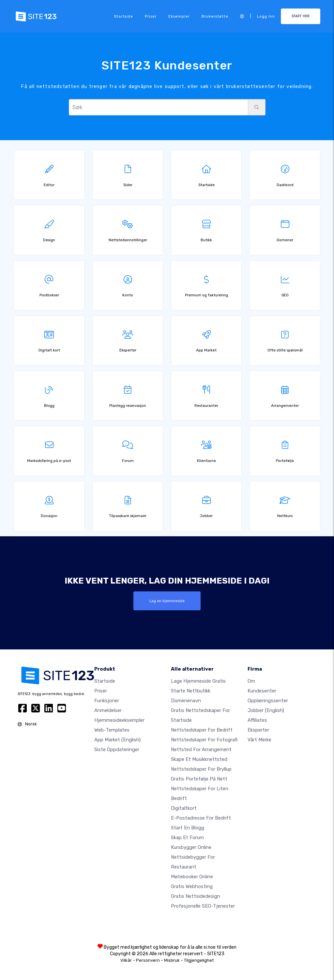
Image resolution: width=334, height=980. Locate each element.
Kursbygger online (191, 847)
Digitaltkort (184, 808)
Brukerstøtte (215, 16)
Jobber (266, 710)
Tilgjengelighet (199, 960)
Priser (151, 16)
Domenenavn (186, 701)
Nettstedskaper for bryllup (201, 769)
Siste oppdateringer (117, 750)
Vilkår (126, 960)
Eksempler (179, 16)
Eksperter (258, 730)
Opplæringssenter (268, 701)
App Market (117, 740)
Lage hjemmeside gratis (198, 681)
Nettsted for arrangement (201, 750)
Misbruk (172, 960)
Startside (123, 16)
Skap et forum (187, 838)
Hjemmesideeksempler (119, 720)
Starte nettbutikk (191, 691)
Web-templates (112, 730)
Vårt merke (259, 740)
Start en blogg (188, 828)
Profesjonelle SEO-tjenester (203, 906)
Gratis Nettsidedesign (196, 896)
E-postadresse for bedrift (201, 818)
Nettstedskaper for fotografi (204, 740)
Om (251, 681)
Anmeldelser (108, 710)
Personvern (148, 960)
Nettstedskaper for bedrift (202, 730)
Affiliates (257, 720)
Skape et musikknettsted (199, 759)
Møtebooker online (192, 877)
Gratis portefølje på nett (199, 779)
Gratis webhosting (192, 886)
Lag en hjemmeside (167, 601)
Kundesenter (262, 691)
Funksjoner (107, 701)
